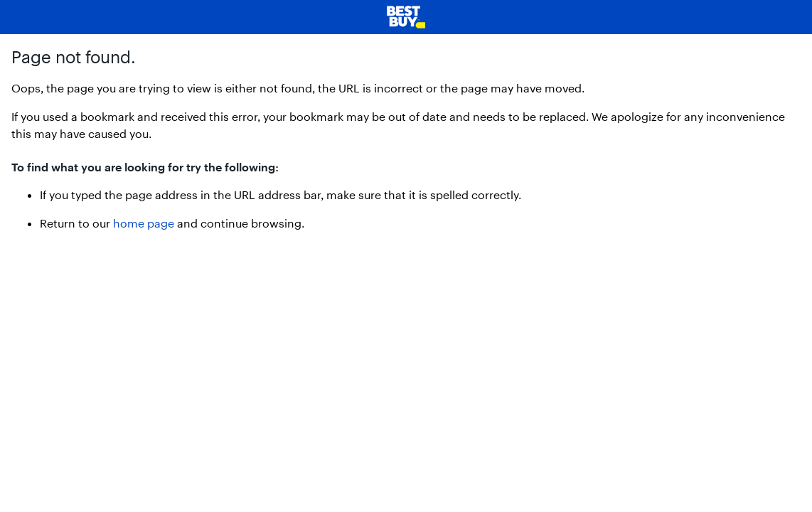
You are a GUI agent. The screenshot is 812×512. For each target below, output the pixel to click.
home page (144, 223)
